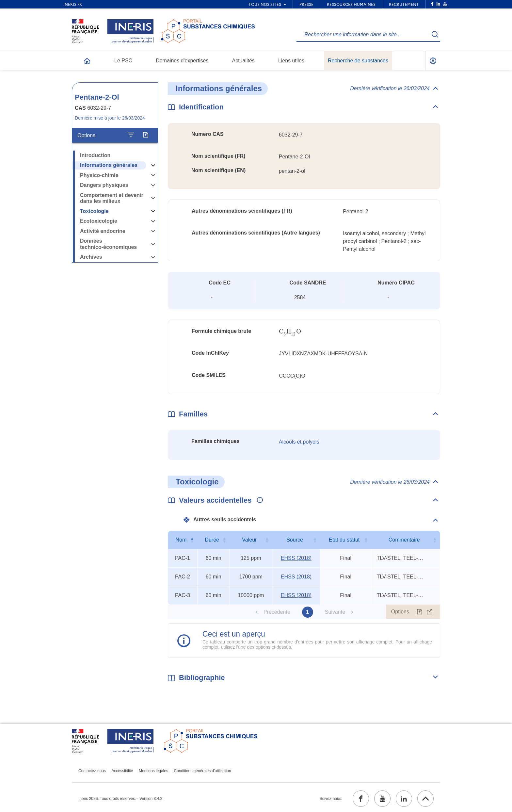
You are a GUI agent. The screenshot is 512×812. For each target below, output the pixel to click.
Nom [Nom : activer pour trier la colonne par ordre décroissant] (181, 540)
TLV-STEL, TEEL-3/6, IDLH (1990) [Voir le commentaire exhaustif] (401, 558)
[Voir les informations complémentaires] (258, 500)
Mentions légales (153, 771)
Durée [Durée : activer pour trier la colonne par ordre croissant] (212, 540)
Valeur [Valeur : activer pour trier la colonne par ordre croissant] (249, 540)
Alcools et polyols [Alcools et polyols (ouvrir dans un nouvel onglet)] (299, 442)
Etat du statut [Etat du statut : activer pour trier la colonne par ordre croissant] (344, 540)
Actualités (243, 61)
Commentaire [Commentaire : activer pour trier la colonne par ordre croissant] (404, 540)
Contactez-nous (92, 771)
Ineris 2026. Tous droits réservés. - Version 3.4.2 (120, 799)
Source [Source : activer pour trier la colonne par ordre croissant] (295, 540)
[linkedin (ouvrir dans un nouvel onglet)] (404, 799)
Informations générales (109, 165)
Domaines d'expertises (182, 61)
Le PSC (123, 61)
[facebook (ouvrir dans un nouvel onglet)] (361, 799)
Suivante (335, 612)
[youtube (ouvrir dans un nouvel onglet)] (382, 799)
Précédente (277, 612)
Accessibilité (122, 771)
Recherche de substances (358, 61)
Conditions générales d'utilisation (203, 771)
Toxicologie (94, 211)
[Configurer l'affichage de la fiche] (131, 135)
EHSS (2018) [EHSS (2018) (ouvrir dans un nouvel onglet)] (296, 558)
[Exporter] (145, 135)
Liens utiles (291, 61)
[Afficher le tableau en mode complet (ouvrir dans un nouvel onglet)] (430, 612)
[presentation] (290, 332)
